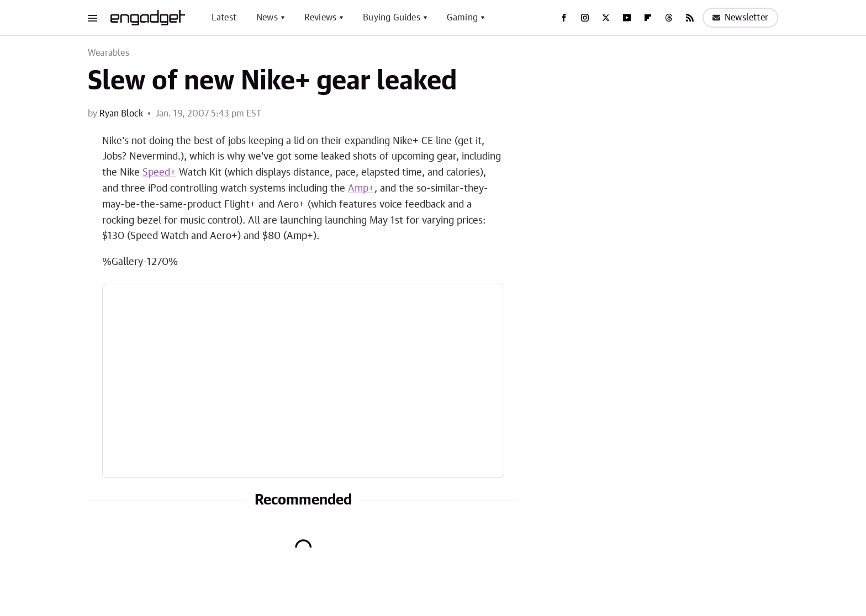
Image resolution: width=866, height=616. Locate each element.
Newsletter (740, 18)
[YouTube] (627, 18)
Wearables (109, 53)
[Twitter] (606, 18)
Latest (224, 18)
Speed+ (159, 173)
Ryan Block (121, 114)
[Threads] (669, 18)
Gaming (462, 18)
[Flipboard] (648, 18)
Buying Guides (392, 18)
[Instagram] (585, 18)
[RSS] (690, 18)
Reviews (320, 18)
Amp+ (361, 189)
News (267, 18)
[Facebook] (564, 18)
